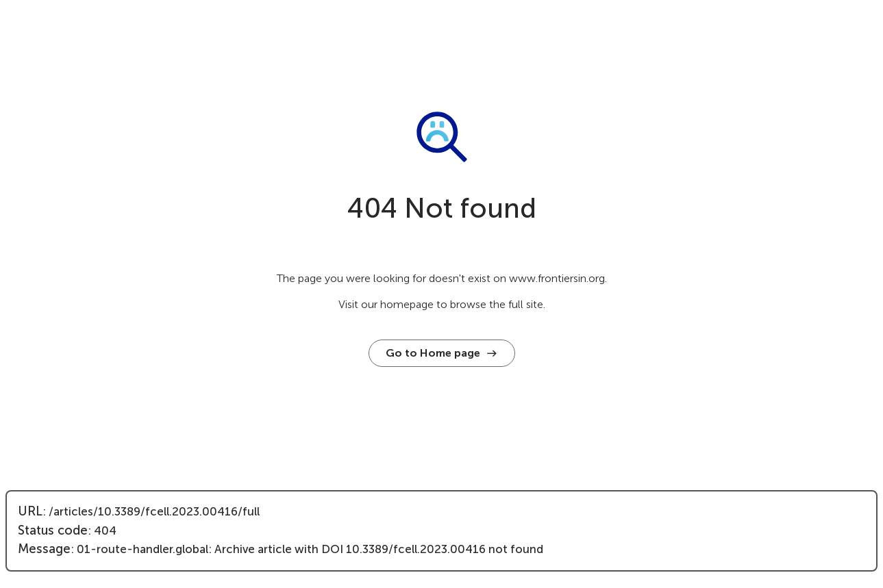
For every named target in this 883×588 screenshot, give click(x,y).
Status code (53, 531)
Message (44, 549)
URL (30, 511)
